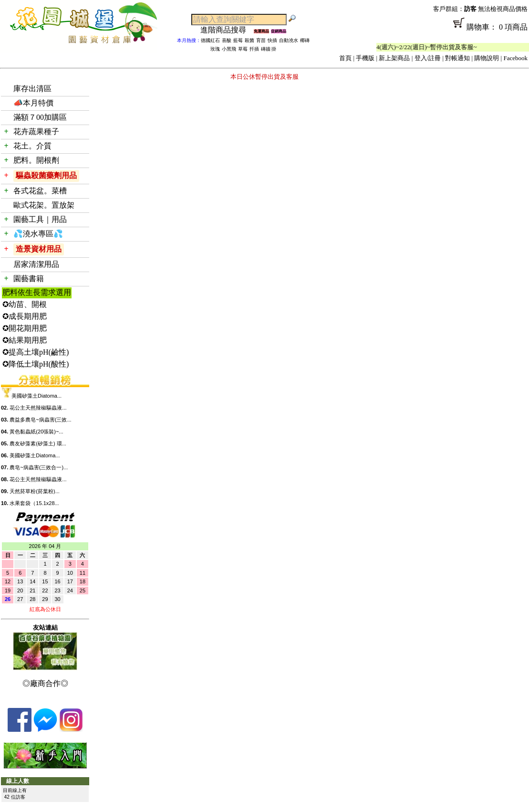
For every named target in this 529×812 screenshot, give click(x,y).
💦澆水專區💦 (38, 234)
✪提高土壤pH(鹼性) (36, 352)
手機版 (365, 58)
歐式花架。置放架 (44, 205)
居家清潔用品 (36, 264)
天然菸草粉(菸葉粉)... (35, 491)
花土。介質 (32, 146)
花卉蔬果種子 (36, 132)
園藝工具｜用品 (40, 219)
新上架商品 (394, 58)
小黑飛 (229, 49)
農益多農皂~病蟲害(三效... (40, 420)
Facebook (515, 58)
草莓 (243, 49)
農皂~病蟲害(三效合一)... (39, 467)
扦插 (254, 49)
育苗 (261, 40)
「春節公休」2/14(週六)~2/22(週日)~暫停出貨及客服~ (414, 47)
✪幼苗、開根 (25, 304)
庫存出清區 (32, 89)
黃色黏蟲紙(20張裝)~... (36, 432)
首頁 (345, 58)
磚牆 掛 (269, 49)
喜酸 (227, 40)
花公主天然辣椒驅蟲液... (38, 408)
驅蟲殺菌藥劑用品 (46, 175)
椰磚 (305, 40)
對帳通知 (457, 58)
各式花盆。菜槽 (40, 191)
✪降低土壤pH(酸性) (36, 364)
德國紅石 (210, 40)
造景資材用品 (39, 249)
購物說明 (487, 58)
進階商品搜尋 (227, 30)
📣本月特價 (33, 103)
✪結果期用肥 (25, 340)
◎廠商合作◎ (45, 683)
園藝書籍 (29, 279)
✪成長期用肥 (25, 316)
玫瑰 (215, 49)
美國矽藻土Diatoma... (36, 396)
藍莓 (238, 40)
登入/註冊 (428, 58)
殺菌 (249, 40)
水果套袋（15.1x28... (34, 503)
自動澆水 (289, 40)
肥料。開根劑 (36, 160)
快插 (272, 40)
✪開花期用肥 (25, 328)
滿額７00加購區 (40, 117)
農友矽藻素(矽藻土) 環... (38, 443)
